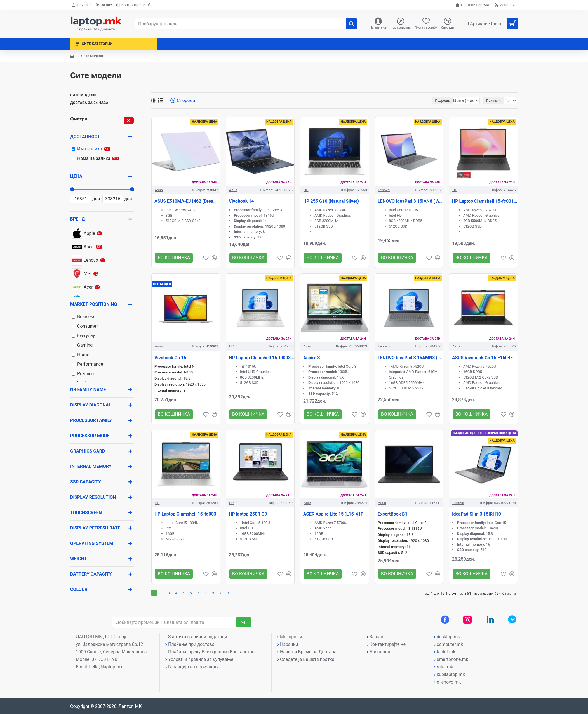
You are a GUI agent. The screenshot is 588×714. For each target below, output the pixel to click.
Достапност (85, 137)
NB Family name (88, 390)
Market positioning (94, 304)
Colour (79, 589)
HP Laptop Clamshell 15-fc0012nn (485, 201)
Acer (307, 346)
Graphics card (88, 451)
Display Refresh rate (95, 528)
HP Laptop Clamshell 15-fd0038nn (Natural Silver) (262, 358)
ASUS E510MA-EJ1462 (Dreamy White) (187, 201)
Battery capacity (91, 574)
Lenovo (384, 190)
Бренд (78, 219)
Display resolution (93, 497)
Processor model (91, 436)
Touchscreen (86, 513)
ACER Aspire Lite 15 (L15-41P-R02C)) (336, 514)
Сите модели (83, 95)
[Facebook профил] (445, 620)
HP (306, 190)
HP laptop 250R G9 (248, 514)
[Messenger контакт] (512, 620)
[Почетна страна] (81, 5)
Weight (79, 559)
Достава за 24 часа (89, 103)
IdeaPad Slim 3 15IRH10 (477, 514)
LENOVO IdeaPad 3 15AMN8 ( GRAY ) (410, 358)
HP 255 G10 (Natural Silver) (331, 201)
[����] (351, 24)
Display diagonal (91, 405)
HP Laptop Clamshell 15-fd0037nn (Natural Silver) (187, 514)
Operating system (92, 543)
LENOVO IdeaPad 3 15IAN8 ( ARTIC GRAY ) (410, 201)
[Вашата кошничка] (490, 24)
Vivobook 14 (241, 201)
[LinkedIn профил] (490, 620)
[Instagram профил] (467, 620)
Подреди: (430, 101)
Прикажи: (495, 101)
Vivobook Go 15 (170, 358)
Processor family (91, 420)
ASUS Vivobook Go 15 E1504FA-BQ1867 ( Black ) (485, 358)
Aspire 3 (312, 358)
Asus (159, 190)
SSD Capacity (86, 482)
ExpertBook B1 (393, 514)
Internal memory (91, 466)
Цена (76, 176)
